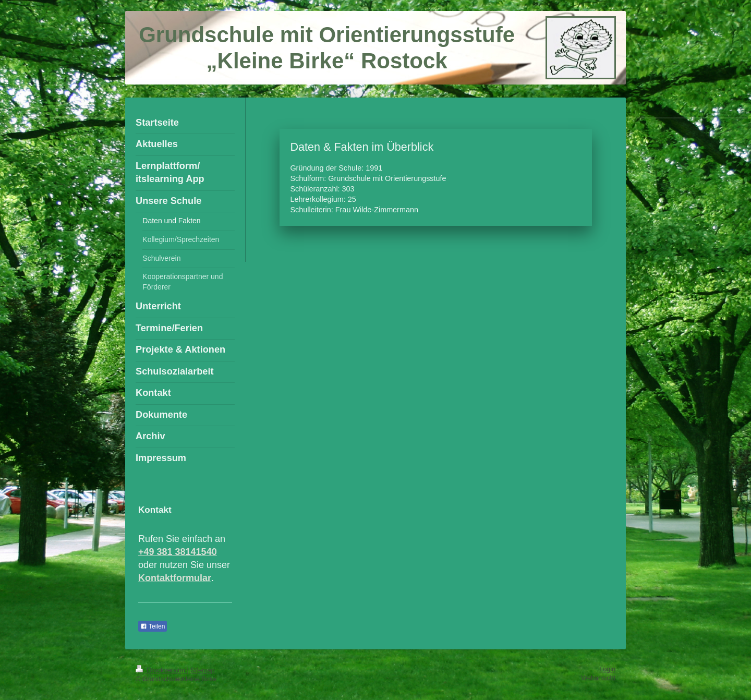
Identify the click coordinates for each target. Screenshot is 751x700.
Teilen (153, 626)
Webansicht (598, 678)
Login (607, 669)
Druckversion (161, 670)
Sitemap (202, 670)
